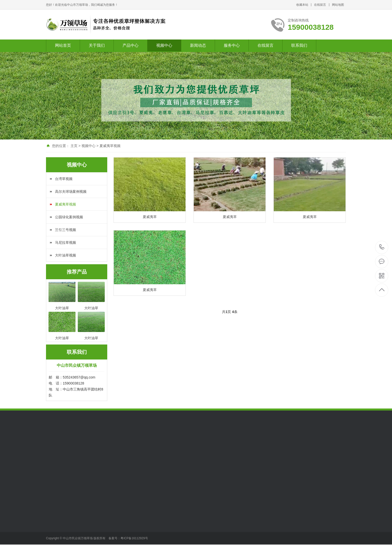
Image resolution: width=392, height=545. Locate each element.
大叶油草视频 (65, 255)
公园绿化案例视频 (69, 217)
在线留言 (320, 5)
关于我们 (97, 45)
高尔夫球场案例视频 (71, 191)
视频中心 (164, 45)
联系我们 (299, 45)
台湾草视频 (64, 179)
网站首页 (63, 45)
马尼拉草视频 (65, 242)
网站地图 (338, 5)
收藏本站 (302, 5)
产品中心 (130, 45)
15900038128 (382, 247)
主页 (74, 146)
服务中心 (232, 45)
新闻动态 (198, 45)
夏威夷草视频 (110, 146)
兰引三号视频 (65, 230)
